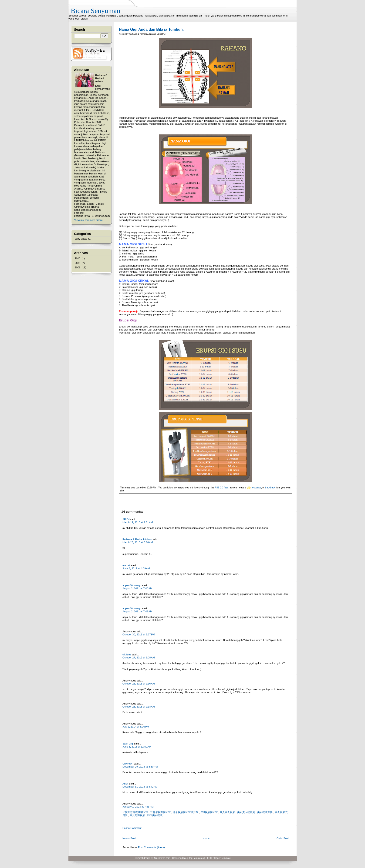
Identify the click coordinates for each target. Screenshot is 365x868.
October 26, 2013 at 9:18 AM (139, 707)
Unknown (128, 764)
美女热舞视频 (137, 815)
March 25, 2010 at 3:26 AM (138, 542)
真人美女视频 (227, 812)
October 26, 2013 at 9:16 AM (139, 684)
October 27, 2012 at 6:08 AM (139, 658)
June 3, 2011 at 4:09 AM (136, 568)
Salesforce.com (162, 858)
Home (206, 838)
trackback (270, 488)
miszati (126, 565)
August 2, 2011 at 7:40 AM (137, 588)
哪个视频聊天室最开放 (186, 812)
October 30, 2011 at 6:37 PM (139, 634)
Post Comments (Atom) (151, 847)
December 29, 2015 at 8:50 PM (140, 767)
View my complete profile (88, 220)
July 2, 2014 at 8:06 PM (136, 727)
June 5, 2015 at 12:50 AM (137, 747)
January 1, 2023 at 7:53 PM (138, 807)
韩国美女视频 (155, 815)
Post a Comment (132, 828)
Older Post (283, 838)
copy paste (81, 239)
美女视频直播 (265, 812)
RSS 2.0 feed (221, 488)
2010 (78, 258)
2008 (78, 267)
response (256, 488)
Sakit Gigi (128, 744)
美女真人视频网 (246, 812)
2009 (78, 263)
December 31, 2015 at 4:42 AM (140, 787)
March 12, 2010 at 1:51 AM (138, 522)
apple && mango (132, 585)
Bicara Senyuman (95, 11)
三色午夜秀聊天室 (160, 812)
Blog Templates (196, 858)
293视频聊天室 (209, 812)
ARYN (126, 519)
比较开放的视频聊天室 (135, 812)
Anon (125, 784)
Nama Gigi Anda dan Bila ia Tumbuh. (151, 29)
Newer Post (129, 838)
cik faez (127, 654)
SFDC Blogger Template (218, 858)
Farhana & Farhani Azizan (137, 539)
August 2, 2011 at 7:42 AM (137, 611)
